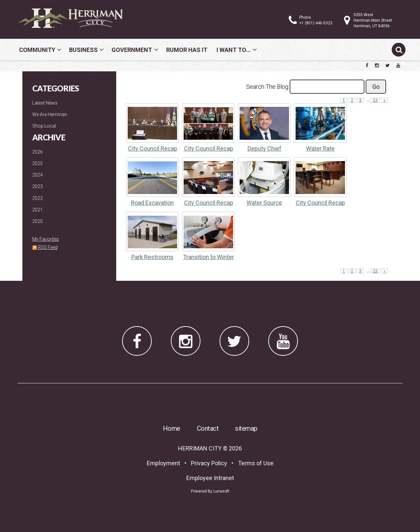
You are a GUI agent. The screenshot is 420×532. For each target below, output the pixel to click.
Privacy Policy (209, 463)
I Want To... (234, 50)
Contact (208, 428)
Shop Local (44, 126)
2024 (38, 175)
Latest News (45, 103)
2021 (38, 210)
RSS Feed (45, 247)
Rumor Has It (187, 50)
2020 (38, 221)
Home (172, 428)
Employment (163, 463)
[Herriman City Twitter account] (388, 65)
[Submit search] (399, 50)
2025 (38, 163)
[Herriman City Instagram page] (377, 65)
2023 (38, 186)
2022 (38, 198)
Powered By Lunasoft (210, 491)
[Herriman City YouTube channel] (398, 65)
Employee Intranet (210, 478)
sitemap (246, 428)
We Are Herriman (50, 114)
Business (83, 50)
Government (132, 50)
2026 (38, 152)
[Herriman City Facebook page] (367, 65)
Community (37, 50)
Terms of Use (256, 463)
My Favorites (46, 239)
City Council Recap (153, 148)
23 (375, 100)
